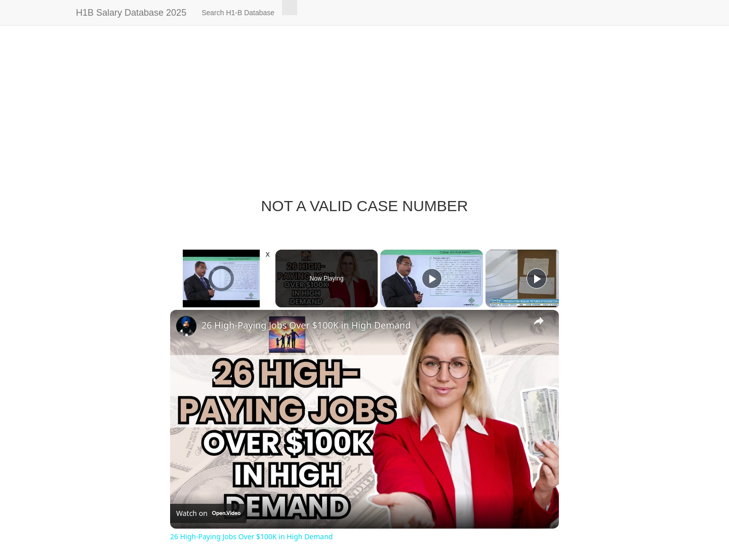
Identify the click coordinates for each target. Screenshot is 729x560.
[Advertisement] (364, 116)
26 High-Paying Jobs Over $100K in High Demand (306, 325)
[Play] (432, 278)
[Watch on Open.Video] (208, 513)
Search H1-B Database (238, 13)
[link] (186, 326)
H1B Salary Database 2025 (131, 13)
